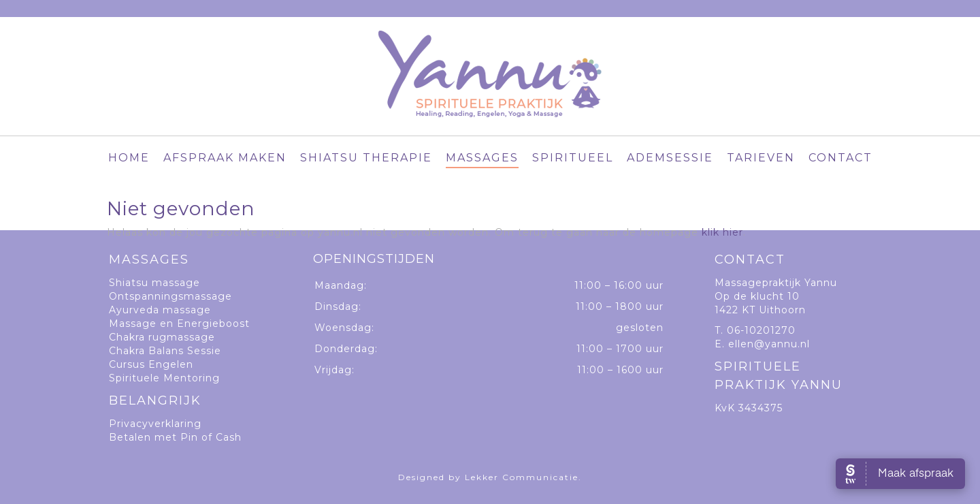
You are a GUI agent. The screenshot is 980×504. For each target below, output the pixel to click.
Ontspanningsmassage (170, 296)
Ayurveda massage (160, 310)
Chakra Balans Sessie (165, 351)
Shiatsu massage (154, 283)
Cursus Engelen (151, 364)
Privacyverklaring (155, 424)
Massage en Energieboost (179, 324)
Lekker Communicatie (522, 477)
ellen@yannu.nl (769, 344)
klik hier (722, 232)
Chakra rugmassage (162, 337)
